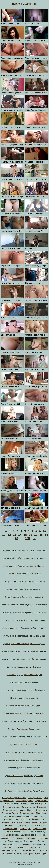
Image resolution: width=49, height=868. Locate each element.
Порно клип (19, 838)
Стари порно (30, 841)
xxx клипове (20, 847)
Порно (30, 810)
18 (41, 535)
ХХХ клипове (21, 819)
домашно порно (39, 822)
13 (15, 535)
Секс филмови (35, 798)
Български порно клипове (14, 798)
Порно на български (29, 850)
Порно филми (23, 822)
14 (20, 535)
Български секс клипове (14, 810)
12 (9, 535)
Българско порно (29, 835)
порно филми (22, 825)
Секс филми (41, 810)
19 (46, 535)
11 (4, 535)
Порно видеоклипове (15, 832)
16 (30, 535)
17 (36, 535)
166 (27, 538)
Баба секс (42, 807)
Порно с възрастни (24, 4)
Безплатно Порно (10, 813)
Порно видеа (42, 813)
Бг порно (9, 825)
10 (44, 531)
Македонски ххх (11, 835)
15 (25, 535)
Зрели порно (41, 853)
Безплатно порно (36, 847)
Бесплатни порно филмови (17, 816)
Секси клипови (10, 829)
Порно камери (41, 801)
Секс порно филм (24, 801)
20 (16, 538)
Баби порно (25, 829)
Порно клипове (27, 813)
